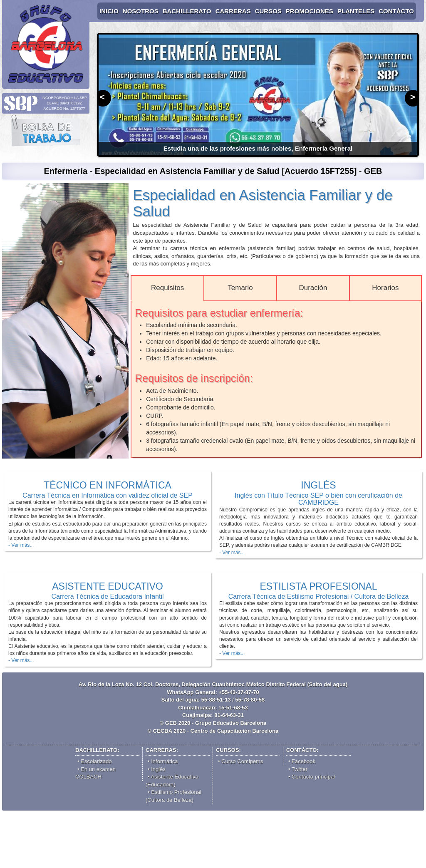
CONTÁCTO (396, 11)
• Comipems (241, 761)
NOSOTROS (141, 11)
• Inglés (157, 769)
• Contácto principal (312, 777)
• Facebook (302, 761)
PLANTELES (356, 11)
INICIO (109, 11)
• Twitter (298, 769)
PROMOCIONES (310, 11)
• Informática (163, 761)
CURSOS (268, 11)
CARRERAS (233, 11)
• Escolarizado (95, 761)
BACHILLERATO (187, 11)
